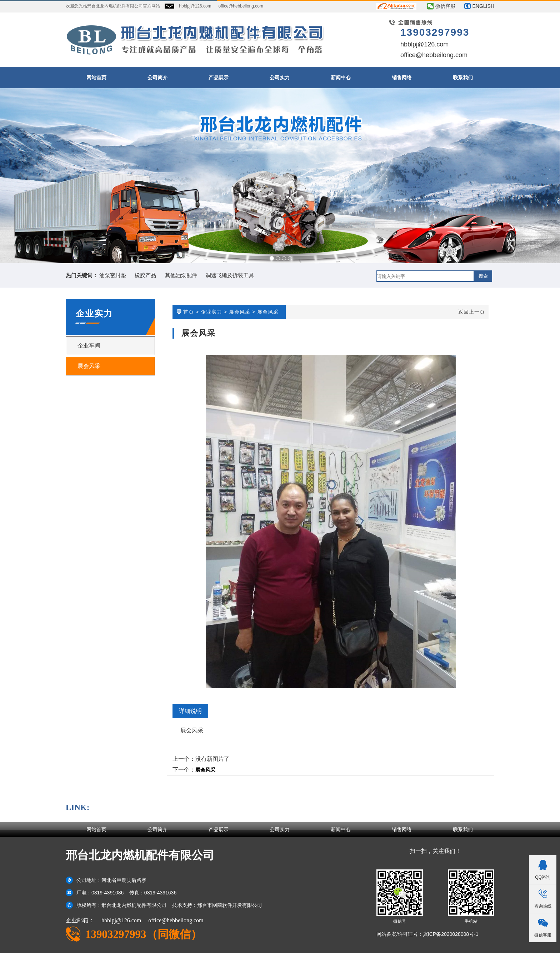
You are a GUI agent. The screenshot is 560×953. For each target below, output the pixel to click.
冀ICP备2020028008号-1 (451, 934)
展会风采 (89, 366)
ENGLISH (483, 6)
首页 (189, 312)
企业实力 (211, 312)
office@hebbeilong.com (241, 6)
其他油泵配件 (181, 275)
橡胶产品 (145, 275)
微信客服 (445, 6)
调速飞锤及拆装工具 (230, 275)
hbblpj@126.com (195, 6)
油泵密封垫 (113, 275)
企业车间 (89, 346)
